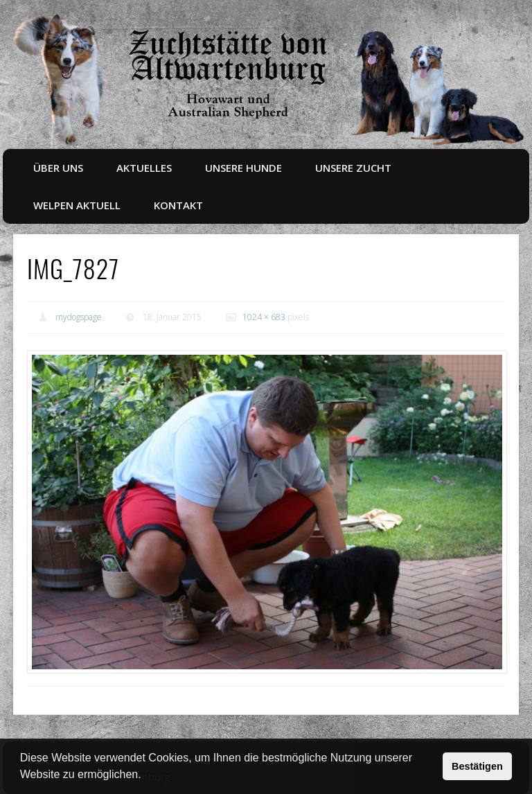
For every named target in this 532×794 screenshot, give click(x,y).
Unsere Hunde (243, 168)
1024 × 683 (264, 317)
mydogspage (79, 317)
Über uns (58, 168)
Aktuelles (144, 168)
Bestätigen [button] (477, 766)
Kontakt (178, 205)
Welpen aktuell (77, 205)
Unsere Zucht (353, 168)
